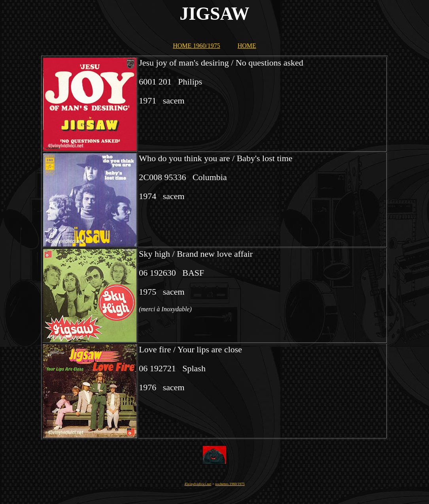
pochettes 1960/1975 (230, 484)
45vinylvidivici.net (198, 484)
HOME (247, 46)
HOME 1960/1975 (197, 46)
